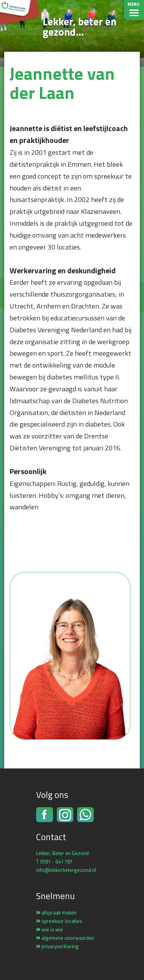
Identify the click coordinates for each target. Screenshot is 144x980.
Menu (133, 4)
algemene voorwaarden (65, 938)
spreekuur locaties (59, 921)
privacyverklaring (57, 946)
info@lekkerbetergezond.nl (66, 870)
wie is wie (50, 929)
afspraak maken (56, 913)
